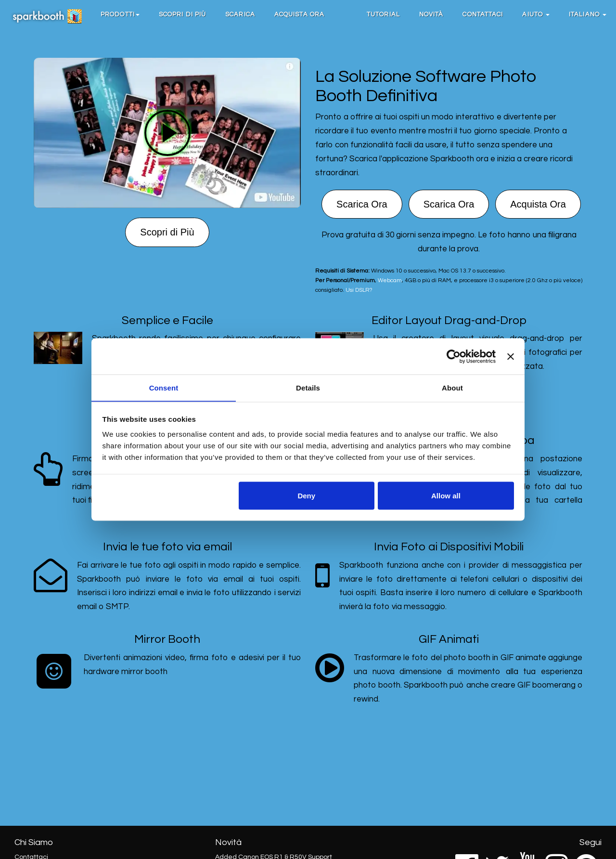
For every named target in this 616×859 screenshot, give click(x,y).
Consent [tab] (164, 387)
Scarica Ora (362, 204)
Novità (431, 14)
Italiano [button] (588, 14)
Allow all (446, 496)
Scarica (240, 14)
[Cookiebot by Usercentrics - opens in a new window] (454, 356)
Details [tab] (308, 387)
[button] (120, 14)
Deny (306, 496)
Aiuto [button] (536, 14)
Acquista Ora (299, 14)
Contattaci (483, 14)
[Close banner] (511, 356)
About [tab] (452, 387)
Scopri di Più (182, 14)
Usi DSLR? (359, 290)
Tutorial (383, 14)
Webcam (390, 280)
